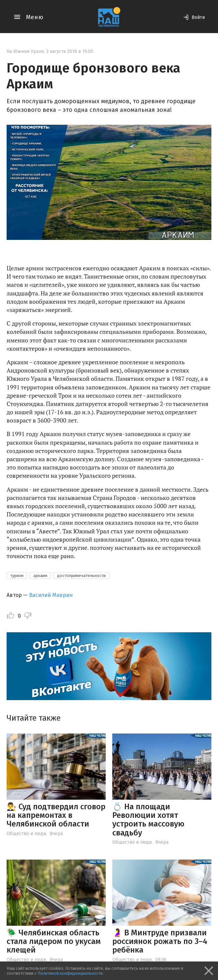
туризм (17, 576)
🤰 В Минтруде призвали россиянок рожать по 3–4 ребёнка (160, 941)
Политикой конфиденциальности (70, 973)
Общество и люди (26, 834)
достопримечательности (81, 576)
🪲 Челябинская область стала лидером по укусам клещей (54, 941)
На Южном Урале (25, 51)
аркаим (40, 576)
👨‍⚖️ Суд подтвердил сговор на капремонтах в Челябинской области (56, 815)
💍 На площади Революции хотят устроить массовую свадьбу (148, 820)
